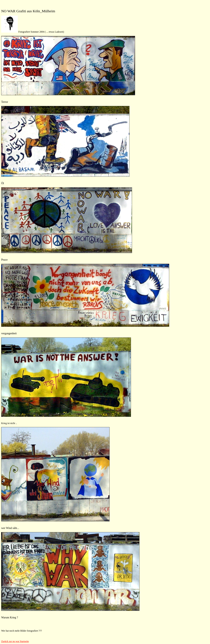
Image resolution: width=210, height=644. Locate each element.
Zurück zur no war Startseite (15, 641)
